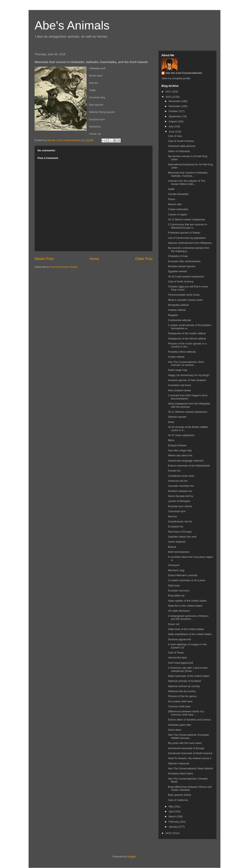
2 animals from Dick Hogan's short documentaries (188, 397)
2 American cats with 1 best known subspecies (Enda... (188, 669)
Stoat (171, 422)
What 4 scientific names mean (185, 300)
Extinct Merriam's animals (183, 575)
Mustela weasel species (182, 266)
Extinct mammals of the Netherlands (189, 466)
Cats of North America (181, 281)
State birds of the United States (186, 629)
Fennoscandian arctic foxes (184, 295)
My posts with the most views (185, 743)
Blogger (131, 856)
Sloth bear (174, 586)
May (171, 806)
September (175, 116)
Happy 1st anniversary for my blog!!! (189, 375)
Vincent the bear (177, 658)
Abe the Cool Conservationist (184, 73)
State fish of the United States (185, 606)
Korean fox (174, 471)
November (175, 106)
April (172, 811)
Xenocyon (174, 565)
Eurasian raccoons (179, 591)
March (173, 816)
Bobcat (172, 547)
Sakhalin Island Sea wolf (182, 537)
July (171, 126)
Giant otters (175, 730)
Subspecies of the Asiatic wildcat (187, 333)
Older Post (144, 259)
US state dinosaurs (179, 611)
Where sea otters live (180, 455)
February (174, 822)
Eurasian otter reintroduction (184, 261)
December (175, 101)
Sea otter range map (180, 450)
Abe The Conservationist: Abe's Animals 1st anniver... (186, 364)
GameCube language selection (186, 461)
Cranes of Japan (177, 214)
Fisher (171, 199)
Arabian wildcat (177, 310)
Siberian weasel (177, 417)
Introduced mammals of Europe (186, 748)
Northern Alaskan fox (180, 491)
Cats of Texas (176, 653)
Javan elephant (177, 542)
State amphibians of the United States (190, 634)
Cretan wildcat (176, 357)
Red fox (172, 516)
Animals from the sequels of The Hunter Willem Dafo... (186, 182)
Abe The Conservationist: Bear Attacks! (190, 768)
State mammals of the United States (189, 676)
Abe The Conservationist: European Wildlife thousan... (188, 736)
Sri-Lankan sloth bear (180, 701)
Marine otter (175, 204)
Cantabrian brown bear (181, 476)
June (172, 132)
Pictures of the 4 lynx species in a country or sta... (187, 345)
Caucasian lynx (177, 511)
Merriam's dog (176, 570)
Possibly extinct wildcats (182, 352)
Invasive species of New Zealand (187, 380)
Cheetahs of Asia (178, 256)
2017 (169, 92)
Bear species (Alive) (179, 795)
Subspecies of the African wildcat (187, 339)
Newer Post (44, 259)
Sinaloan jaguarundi (179, 639)
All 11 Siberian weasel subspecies (188, 412)
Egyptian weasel (177, 271)
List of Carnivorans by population (187, 238)
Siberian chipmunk (179, 763)
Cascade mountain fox (181, 486)
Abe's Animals (72, 25)
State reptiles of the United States (187, 601)
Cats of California (178, 800)
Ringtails (173, 315)
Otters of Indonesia (179, 151)
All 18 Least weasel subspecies (186, 276)
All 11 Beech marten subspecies (186, 219)
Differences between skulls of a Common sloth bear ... (186, 713)
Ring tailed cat (176, 596)
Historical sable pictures (182, 146)
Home (94, 259)
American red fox (178, 481)
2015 (169, 833)
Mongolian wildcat (178, 305)
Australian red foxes (179, 385)
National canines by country (184, 686)
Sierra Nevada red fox (180, 496)
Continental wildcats (179, 320)
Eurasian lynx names (180, 506)
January (174, 827)
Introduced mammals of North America (190, 753)
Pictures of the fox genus (182, 696)
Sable (171, 189)
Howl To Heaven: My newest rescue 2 (190, 758)
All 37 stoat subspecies (181, 435)
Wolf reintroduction (179, 552)
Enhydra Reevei (177, 445)
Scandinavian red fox (180, 521)
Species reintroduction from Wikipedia (190, 243)
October (174, 111)
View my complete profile (176, 78)
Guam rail (173, 624)
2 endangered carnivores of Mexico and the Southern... (188, 618)
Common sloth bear (179, 706)
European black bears (180, 773)
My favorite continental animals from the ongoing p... (189, 249)
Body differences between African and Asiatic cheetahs (190, 788)
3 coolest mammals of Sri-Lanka (186, 580)
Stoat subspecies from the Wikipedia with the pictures (189, 405)
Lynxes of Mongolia (179, 501)
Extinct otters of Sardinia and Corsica (189, 720)
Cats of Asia (175, 136)
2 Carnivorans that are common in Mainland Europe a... (187, 226)
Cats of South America (181, 141)
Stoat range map (177, 370)
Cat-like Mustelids (178, 194)
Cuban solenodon (178, 209)
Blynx (171, 440)
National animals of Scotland (184, 681)
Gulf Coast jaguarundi (180, 663)
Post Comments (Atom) (64, 267)
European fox (176, 526)
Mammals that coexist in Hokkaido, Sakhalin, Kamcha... (188, 174)
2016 (169, 97)
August (173, 121)
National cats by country (182, 691)
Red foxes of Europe (180, 532)
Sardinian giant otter (179, 725)
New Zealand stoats (179, 390)
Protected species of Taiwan (184, 233)
